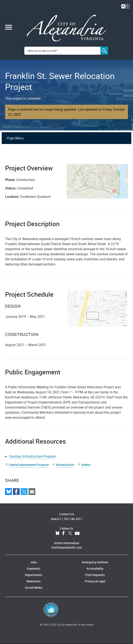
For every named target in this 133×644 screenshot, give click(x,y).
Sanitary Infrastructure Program (33, 456)
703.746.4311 (73, 519)
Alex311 (56, 519)
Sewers (86, 465)
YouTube (77, 533)
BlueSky (58, 533)
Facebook (63, 533)
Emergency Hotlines (95, 562)
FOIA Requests (95, 575)
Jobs (34, 562)
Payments (34, 569)
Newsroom (34, 581)
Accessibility (95, 569)
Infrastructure (65, 465)
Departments (34, 575)
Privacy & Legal (95, 581)
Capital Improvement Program (29, 465)
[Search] (105, 51)
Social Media (34, 588)
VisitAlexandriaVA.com (66, 547)
